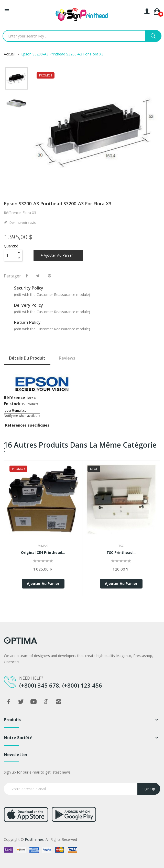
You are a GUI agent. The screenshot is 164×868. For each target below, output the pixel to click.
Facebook (8, 702)
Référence (14, 398)
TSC (121, 546)
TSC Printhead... (121, 552)
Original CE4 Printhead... (43, 552)
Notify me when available (22, 416)
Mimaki (43, 546)
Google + (46, 702)
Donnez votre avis (22, 223)
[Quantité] (10, 255)
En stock (12, 404)
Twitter (21, 702)
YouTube (34, 702)
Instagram (59, 702)
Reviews (67, 358)
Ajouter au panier (58, 255)
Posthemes (34, 839)
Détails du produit (27, 358)
